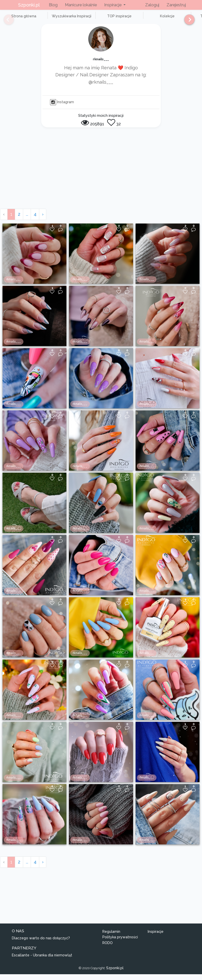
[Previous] (5, 22)
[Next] (188, 22)
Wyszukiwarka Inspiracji (60, 19)
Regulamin (111, 937)
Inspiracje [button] (113, 5)
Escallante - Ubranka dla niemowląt (42, 961)
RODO (108, 948)
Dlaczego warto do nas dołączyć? (41, 944)
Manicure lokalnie (81, 5)
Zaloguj (152, 5)
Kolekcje (141, 19)
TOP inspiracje (100, 19)
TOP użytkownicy (181, 19)
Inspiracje (156, 937)
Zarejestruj (176, 5)
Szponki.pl (29, 5)
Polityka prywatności (120, 943)
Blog (53, 5)
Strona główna (20, 19)
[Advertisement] (101, 177)
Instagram (62, 107)
